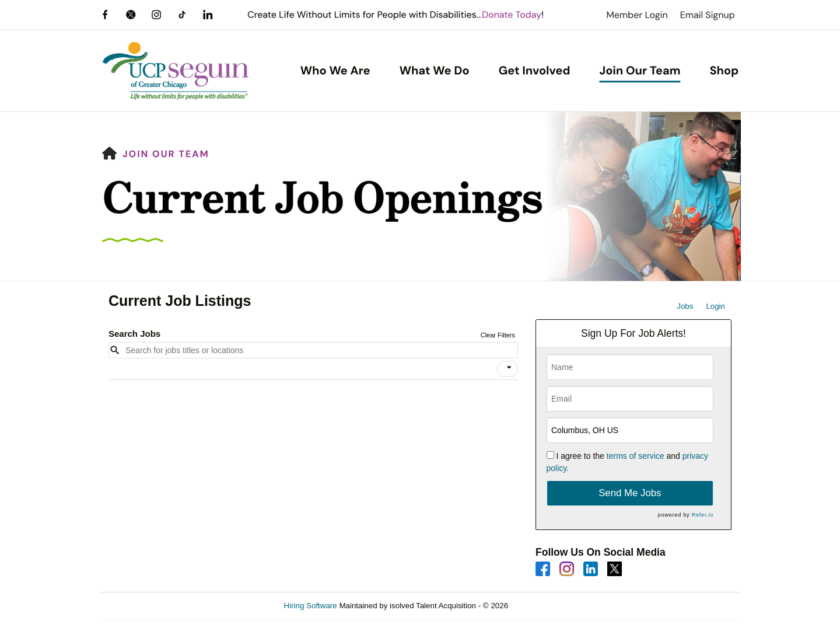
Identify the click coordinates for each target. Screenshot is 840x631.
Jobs (685, 306)
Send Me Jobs (630, 493)
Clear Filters (498, 335)
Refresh (543, 606)
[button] (508, 369)
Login (715, 306)
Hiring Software (311, 606)
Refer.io (703, 515)
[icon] (509, 368)
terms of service (636, 456)
